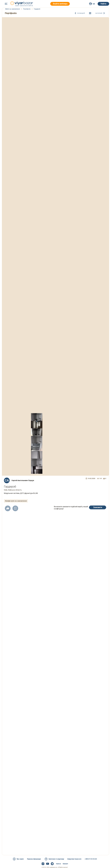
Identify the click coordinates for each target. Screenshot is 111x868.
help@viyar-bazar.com (74, 859)
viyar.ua (58, 864)
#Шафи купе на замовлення (16, 501)
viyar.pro (65, 864)
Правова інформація (34, 859)
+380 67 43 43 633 (91, 859)
